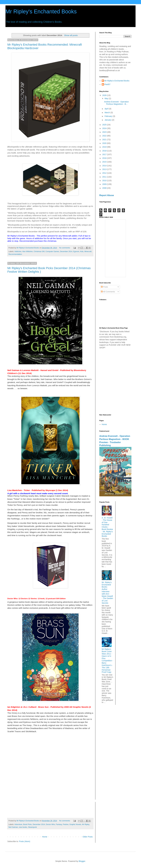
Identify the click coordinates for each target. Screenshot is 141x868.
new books (23, 827)
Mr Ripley (86, 824)
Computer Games (52, 252)
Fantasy (59, 824)
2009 (105, 184)
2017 (105, 154)
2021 (105, 140)
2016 (105, 158)
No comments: (65, 248)
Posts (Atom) (25, 841)
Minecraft (88, 252)
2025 (105, 125)
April (107, 109)
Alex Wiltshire (27, 252)
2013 (105, 169)
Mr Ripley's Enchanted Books (41, 11)
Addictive (18, 252)
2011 (105, 177)
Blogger (82, 861)
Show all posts (71, 35)
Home (45, 837)
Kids (82, 252)
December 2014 (66, 252)
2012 (105, 173)
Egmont (76, 252)
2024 (105, 128)
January (108, 120)
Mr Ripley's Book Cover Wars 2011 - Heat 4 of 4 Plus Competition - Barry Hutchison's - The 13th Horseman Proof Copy (107, 661)
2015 (105, 162)
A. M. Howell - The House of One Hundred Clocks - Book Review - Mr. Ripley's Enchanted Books (107, 527)
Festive (66, 824)
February (109, 116)
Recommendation (15, 254)
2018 (105, 151)
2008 (105, 188)
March (107, 113)
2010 (105, 181)
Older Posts (88, 837)
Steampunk (33, 827)
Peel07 (108, 84)
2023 (105, 132)
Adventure (18, 824)
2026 (105, 95)
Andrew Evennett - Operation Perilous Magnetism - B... (116, 103)
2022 (105, 136)
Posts (104, 287)
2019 (105, 147)
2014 (105, 166)
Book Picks (27, 824)
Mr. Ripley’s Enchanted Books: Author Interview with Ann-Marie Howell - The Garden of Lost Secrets (107, 593)
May (107, 98)
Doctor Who (50, 824)
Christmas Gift (39, 252)
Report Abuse (107, 195)
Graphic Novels (75, 824)
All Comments (108, 292)
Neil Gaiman (13, 827)
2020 (105, 143)
